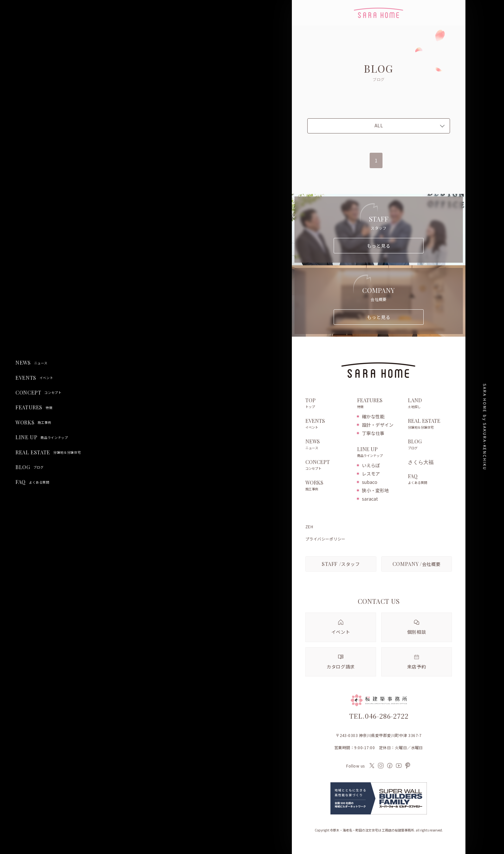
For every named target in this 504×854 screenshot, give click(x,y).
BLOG (29, 467)
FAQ (32, 482)
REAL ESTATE (48, 452)
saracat (370, 499)
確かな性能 (373, 416)
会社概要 (417, 564)
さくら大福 (421, 462)
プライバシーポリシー (325, 539)
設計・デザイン (378, 425)
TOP (328, 404)
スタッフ (341, 564)
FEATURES (34, 407)
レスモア (371, 474)
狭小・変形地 (375, 490)
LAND (430, 404)
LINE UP (42, 437)
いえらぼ (371, 465)
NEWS (32, 363)
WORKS (33, 422)
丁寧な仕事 (373, 433)
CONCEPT (39, 393)
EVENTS (34, 378)
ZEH (309, 527)
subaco (370, 482)
